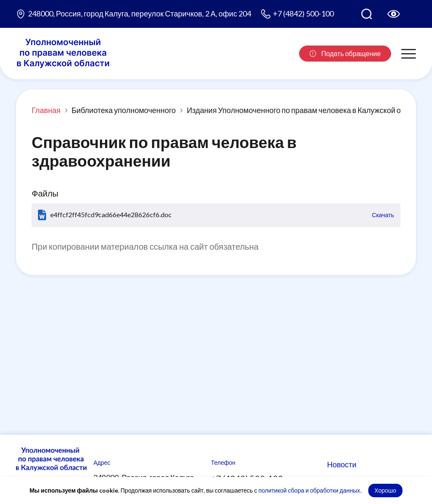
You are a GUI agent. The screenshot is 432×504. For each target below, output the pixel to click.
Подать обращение (345, 53)
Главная (46, 110)
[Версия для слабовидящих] (394, 14)
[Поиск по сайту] (367, 14)
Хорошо (386, 490)
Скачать (383, 215)
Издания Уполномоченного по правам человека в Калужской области (306, 110)
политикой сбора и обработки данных (309, 490)
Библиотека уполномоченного (123, 110)
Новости (342, 464)
